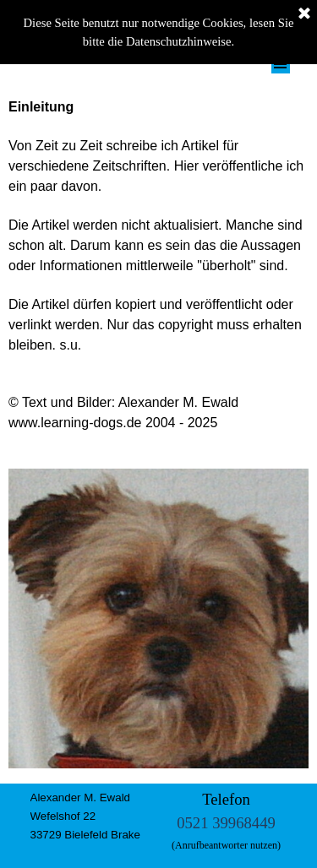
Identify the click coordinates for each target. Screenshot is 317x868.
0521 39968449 (226, 823)
